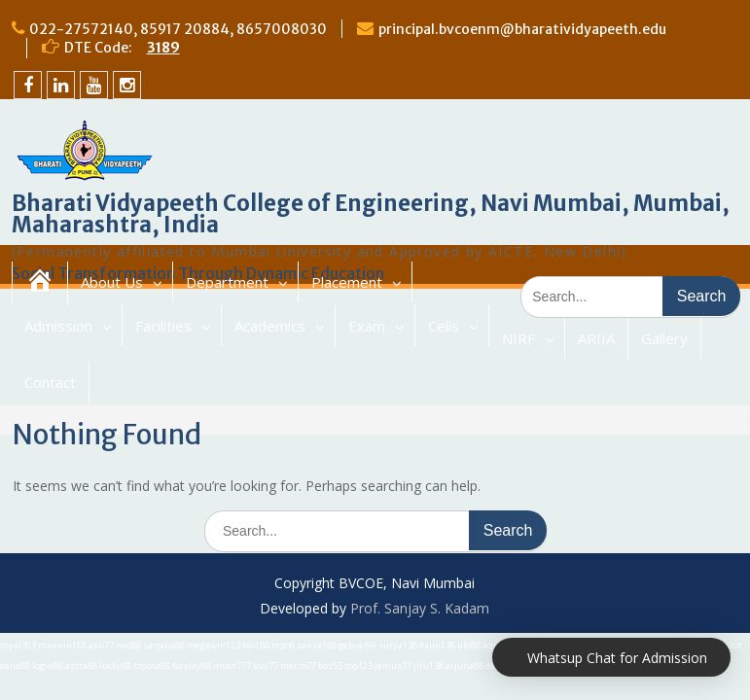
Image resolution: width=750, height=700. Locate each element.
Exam (367, 326)
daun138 (437, 645)
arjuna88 (464, 665)
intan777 (232, 665)
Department (227, 282)
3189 (163, 48)
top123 (358, 665)
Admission (58, 326)
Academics (270, 326)
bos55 (330, 665)
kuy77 (266, 665)
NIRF (518, 338)
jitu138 (429, 665)
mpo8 (283, 645)
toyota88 (152, 665)
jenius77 (393, 665)
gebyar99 (357, 645)
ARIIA (596, 338)
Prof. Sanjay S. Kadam (420, 608)
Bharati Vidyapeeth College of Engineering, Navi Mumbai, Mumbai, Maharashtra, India (371, 214)
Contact (50, 382)
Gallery (664, 338)
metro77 (298, 665)
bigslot (728, 645)
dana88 (15, 665)
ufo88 (469, 645)
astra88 (81, 665)
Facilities (163, 326)
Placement (347, 282)
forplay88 (192, 665)
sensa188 (317, 645)
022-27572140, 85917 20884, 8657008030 (178, 29)
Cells (444, 326)
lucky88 (115, 665)
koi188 (256, 645)
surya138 (398, 645)
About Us (112, 282)
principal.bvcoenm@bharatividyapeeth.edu (522, 29)
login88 (48, 665)
